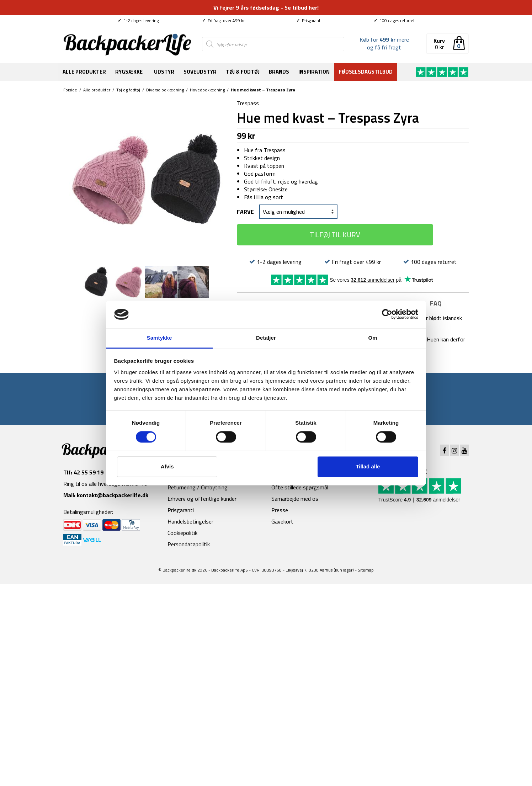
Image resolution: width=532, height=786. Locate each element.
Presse (280, 510)
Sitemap (366, 570)
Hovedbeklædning (207, 90)
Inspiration (314, 72)
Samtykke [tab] (159, 338)
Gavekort (282, 521)
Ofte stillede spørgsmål (300, 487)
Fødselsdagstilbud (366, 72)
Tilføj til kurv (335, 235)
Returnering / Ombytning (198, 487)
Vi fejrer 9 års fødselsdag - (266, 7)
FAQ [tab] (436, 303)
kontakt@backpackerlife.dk (113, 495)
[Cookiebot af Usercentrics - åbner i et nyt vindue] (387, 314)
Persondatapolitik (189, 544)
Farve (245, 212)
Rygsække (129, 72)
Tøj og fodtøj (128, 90)
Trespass (248, 103)
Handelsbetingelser (190, 521)
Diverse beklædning (165, 90)
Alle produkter (84, 72)
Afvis (167, 466)
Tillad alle (368, 466)
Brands (279, 72)
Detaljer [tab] (266, 338)
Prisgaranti (309, 20)
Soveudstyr (200, 72)
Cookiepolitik (182, 533)
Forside (70, 90)
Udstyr (164, 72)
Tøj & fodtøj (243, 72)
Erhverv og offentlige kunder (202, 499)
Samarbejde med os (295, 499)
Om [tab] (373, 338)
